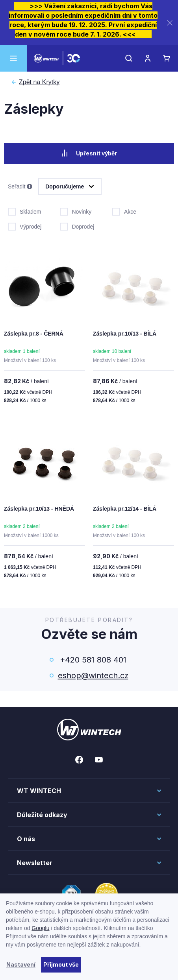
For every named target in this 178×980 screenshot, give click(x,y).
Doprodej (77, 226)
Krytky (39, 82)
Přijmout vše (61, 964)
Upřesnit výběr (89, 153)
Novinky (76, 211)
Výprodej (25, 226)
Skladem (24, 211)
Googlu (40, 928)
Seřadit (20, 187)
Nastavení (21, 964)
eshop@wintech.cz (93, 675)
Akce (124, 211)
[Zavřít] (170, 23)
